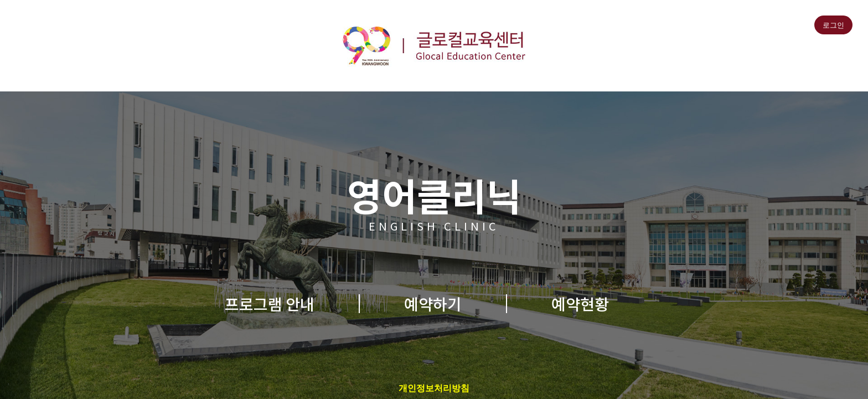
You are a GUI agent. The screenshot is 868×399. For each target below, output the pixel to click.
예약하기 (433, 304)
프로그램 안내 (270, 304)
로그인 (833, 25)
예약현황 (580, 304)
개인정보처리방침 (434, 388)
